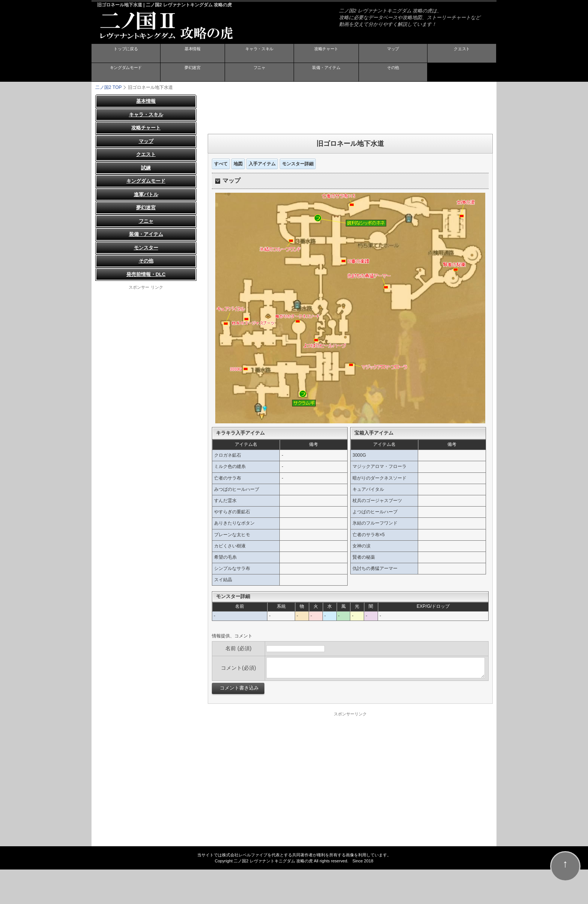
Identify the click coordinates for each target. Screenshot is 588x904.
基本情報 (192, 54)
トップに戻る (126, 54)
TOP (108, 87)
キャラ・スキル (259, 54)
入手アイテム (262, 163)
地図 (238, 163)
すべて (221, 163)
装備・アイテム (326, 72)
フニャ (259, 72)
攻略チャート (326, 54)
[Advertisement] (350, 111)
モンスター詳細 (298, 163)
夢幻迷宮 (192, 72)
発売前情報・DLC (146, 274)
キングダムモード (126, 72)
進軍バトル (146, 194)
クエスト (462, 54)
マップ (393, 54)
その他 (393, 72)
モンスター (146, 247)
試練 (146, 167)
